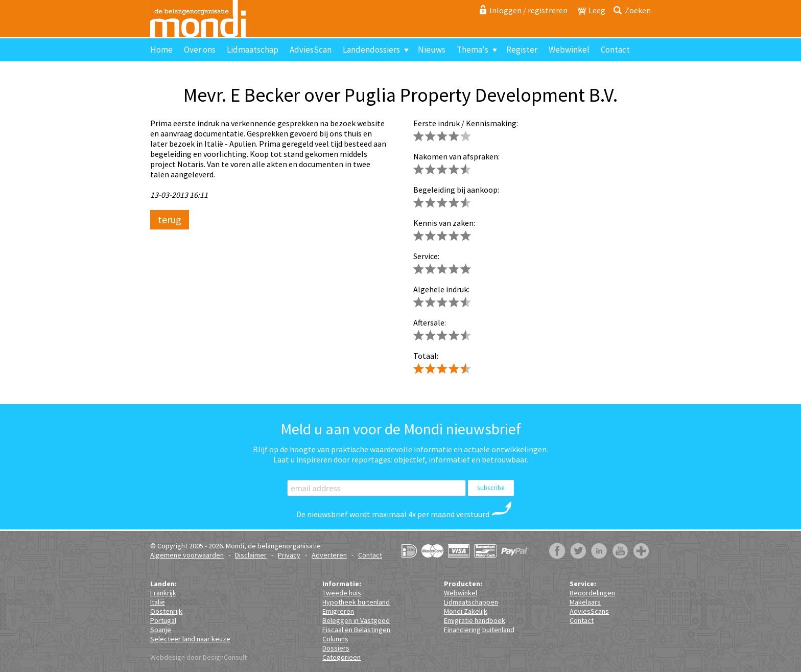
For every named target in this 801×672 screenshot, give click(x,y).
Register (522, 50)
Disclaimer (251, 555)
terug (170, 219)
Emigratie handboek (475, 620)
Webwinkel (569, 50)
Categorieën (341, 657)
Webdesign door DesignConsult (198, 657)
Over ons (200, 50)
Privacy (289, 555)
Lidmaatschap (253, 50)
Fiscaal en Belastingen (356, 630)
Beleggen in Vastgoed (356, 620)
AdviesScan (311, 50)
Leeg (597, 10)
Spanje (161, 630)
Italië (158, 602)
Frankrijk (163, 593)
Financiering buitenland (479, 630)
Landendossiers (371, 50)
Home (161, 50)
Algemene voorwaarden (187, 555)
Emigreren (338, 611)
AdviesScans (589, 611)
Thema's (473, 50)
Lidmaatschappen (471, 602)
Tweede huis (342, 593)
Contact (615, 50)
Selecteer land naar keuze (190, 639)
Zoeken (638, 10)
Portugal (163, 620)
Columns (335, 639)
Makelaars (585, 602)
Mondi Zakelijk (466, 611)
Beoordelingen (592, 593)
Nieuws (432, 50)
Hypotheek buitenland (356, 602)
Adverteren (329, 555)
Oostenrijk (166, 611)
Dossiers (336, 648)
